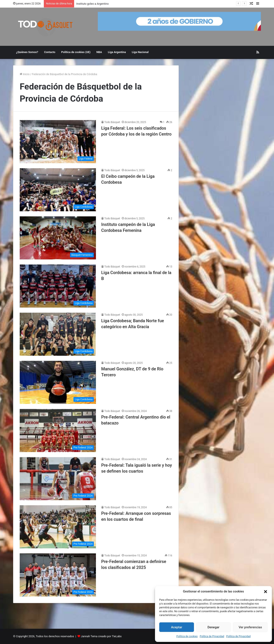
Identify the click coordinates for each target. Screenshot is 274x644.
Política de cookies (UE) (76, 52)
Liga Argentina (117, 52)
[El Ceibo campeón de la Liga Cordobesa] (58, 190)
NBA (99, 52)
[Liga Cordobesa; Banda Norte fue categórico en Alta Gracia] (58, 334)
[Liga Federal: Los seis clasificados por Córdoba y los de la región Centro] (58, 142)
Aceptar (177, 627)
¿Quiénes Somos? (27, 52)
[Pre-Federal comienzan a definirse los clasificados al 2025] (58, 575)
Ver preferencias (250, 627)
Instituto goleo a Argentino (92, 4)
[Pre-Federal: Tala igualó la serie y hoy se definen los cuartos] (58, 479)
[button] (266, 592)
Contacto (50, 52)
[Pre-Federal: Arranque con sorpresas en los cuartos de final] (58, 527)
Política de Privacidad (212, 636)
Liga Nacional (140, 52)
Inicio (25, 74)
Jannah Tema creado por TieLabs (101, 636)
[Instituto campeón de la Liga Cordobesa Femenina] (58, 238)
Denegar (213, 627)
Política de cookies (187, 636)
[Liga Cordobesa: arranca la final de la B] (58, 286)
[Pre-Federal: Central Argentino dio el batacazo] (58, 430)
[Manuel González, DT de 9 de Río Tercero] (58, 382)
